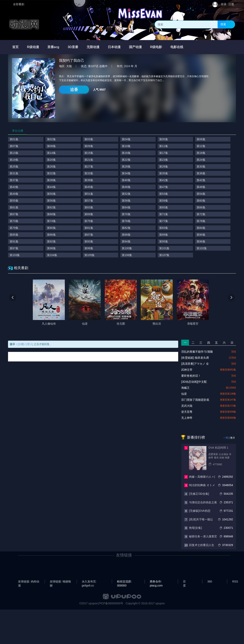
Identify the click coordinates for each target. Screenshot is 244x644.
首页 (15, 47)
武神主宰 (187, 370)
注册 (231, 4)
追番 (74, 90)
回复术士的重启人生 (202, 545)
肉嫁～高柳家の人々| (202, 477)
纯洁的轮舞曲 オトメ (202, 485)
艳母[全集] (195, 528)
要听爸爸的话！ (191, 376)
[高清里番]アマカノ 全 (195, 364)
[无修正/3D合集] (199, 494)
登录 (224, 4)
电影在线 (177, 47)
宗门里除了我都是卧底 (195, 400)
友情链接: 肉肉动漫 (29, 582)
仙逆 (184, 394)
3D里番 (73, 47)
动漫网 (24, 24)
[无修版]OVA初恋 (200, 511)
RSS (235, 581)
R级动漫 (33, 47)
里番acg (53, 47)
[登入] (30, 344)
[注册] (21, 344)
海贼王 (185, 388)
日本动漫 (114, 47)
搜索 (223, 24)
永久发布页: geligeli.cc (89, 582)
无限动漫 (93, 47)
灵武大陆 (187, 406)
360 (210, 581)
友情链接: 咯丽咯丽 (60, 582)
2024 (127, 66)
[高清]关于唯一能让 (201, 519)
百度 (184, 582)
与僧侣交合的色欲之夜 (203, 502)
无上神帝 (187, 418)
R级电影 (156, 47)
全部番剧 (19, 4)
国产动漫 (135, 47)
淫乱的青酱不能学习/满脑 (197, 352)
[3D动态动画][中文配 (194, 382)
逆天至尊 (187, 412)
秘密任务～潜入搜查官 (203, 536)
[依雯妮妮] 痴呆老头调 (195, 358)
